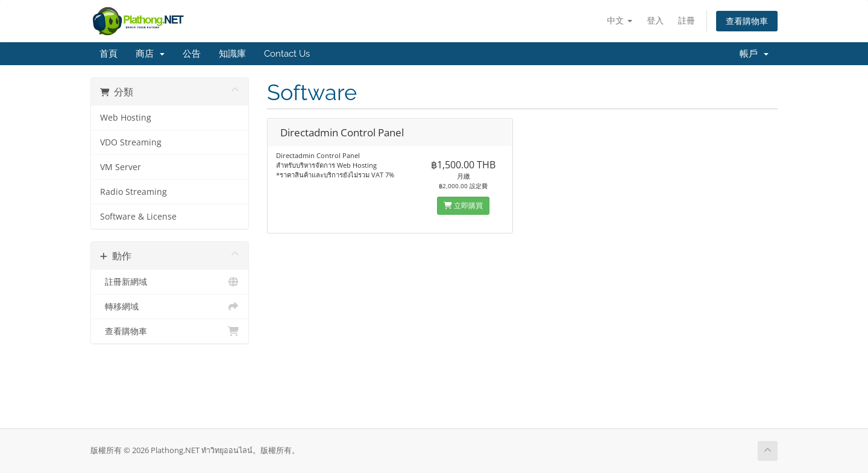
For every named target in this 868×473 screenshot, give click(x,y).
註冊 (687, 20)
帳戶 (754, 54)
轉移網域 (170, 306)
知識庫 (232, 54)
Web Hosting (126, 118)
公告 (192, 54)
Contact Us (287, 54)
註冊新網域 (170, 282)
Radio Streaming (134, 192)
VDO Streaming (131, 142)
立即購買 (463, 205)
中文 (620, 20)
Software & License (138, 217)
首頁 (108, 54)
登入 (655, 20)
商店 (150, 54)
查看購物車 (747, 21)
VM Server (121, 167)
